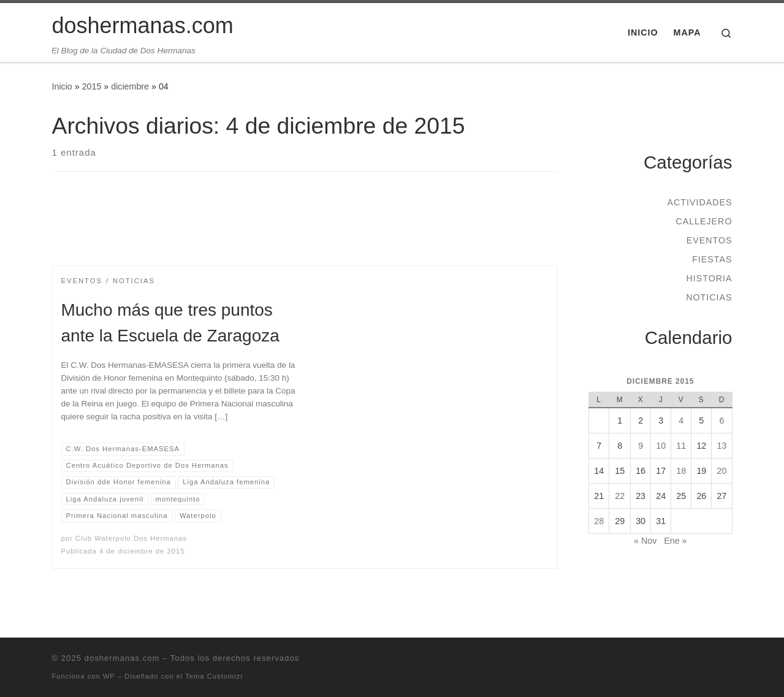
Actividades (699, 202)
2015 (92, 86)
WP (109, 676)
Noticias (709, 297)
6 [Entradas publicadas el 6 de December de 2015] (721, 421)
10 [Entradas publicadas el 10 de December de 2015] (661, 446)
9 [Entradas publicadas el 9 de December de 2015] (641, 446)
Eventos (710, 240)
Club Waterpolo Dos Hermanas (131, 538)
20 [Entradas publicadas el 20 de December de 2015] (721, 471)
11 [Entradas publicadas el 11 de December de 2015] (681, 446)
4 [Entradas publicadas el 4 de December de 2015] (681, 421)
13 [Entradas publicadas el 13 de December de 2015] (721, 446)
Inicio (62, 86)
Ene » (675, 541)
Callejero (704, 221)
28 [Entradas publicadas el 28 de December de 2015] (599, 521)
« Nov (645, 541)
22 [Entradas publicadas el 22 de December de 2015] (620, 496)
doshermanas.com (122, 658)
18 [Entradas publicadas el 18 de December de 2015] (681, 471)
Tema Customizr (214, 676)
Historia (709, 278)
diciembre (130, 86)
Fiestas (712, 259)
